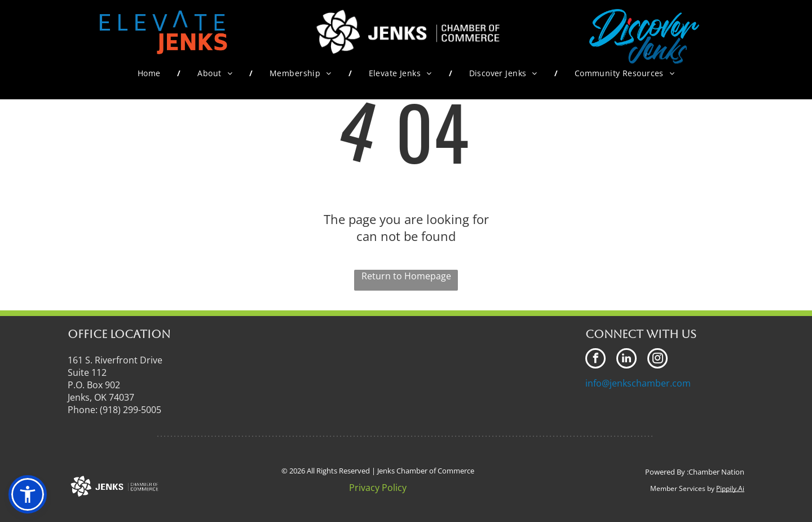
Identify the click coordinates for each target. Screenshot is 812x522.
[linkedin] (626, 360)
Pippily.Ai (730, 488)
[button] (28, 494)
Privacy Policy (378, 488)
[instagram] (657, 360)
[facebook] (595, 360)
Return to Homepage (406, 276)
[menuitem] (151, 73)
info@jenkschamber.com (638, 383)
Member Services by (682, 488)
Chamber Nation (716, 472)
